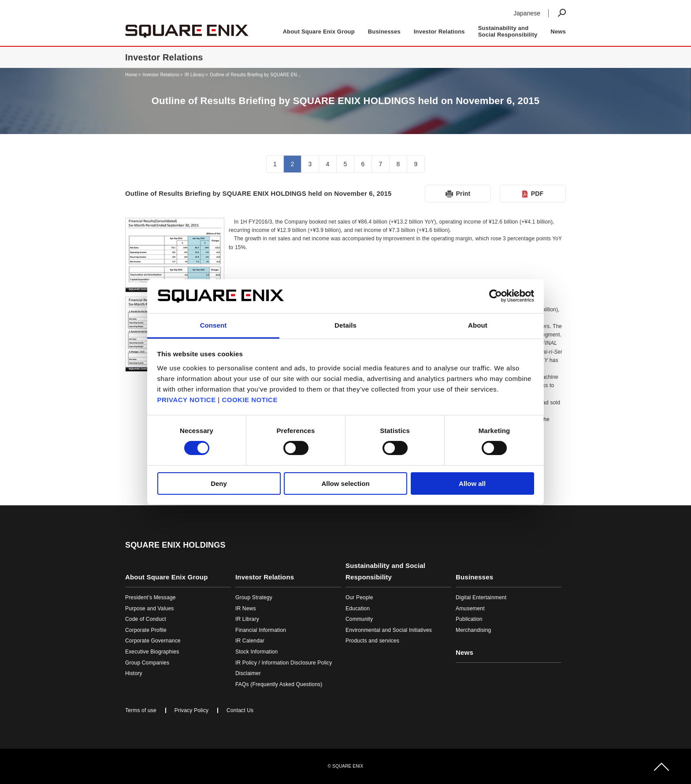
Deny (219, 483)
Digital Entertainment (481, 597)
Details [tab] (345, 325)
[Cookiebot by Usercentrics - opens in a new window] (496, 296)
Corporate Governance (153, 641)
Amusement (470, 609)
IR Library (195, 75)
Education (358, 609)
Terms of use (141, 710)
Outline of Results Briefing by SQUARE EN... (255, 75)
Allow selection (345, 483)
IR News (246, 609)
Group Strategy (254, 597)
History (134, 673)
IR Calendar (250, 641)
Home (131, 75)
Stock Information (256, 652)
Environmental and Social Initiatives (389, 630)
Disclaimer (248, 673)
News (558, 32)
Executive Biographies (152, 652)
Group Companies (147, 663)
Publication (469, 619)
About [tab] (478, 325)
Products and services (372, 641)
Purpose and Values (149, 609)
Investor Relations (161, 75)
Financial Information (261, 630)
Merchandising (473, 630)
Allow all (472, 483)
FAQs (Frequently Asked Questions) (279, 684)
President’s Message (150, 597)
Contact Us (240, 710)
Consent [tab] (214, 325)
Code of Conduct (146, 619)
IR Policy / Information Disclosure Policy (284, 663)
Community (359, 619)
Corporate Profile (146, 630)
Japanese (527, 13)
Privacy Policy (191, 710)
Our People (359, 597)
